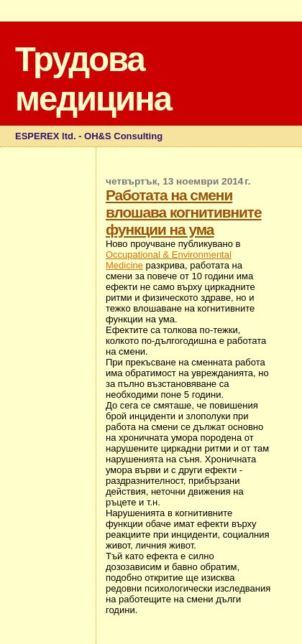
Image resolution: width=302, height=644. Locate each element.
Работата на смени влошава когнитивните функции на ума (184, 212)
